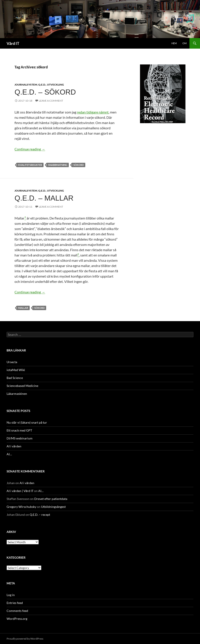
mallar (23, 308)
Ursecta (12, 362)
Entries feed (15, 603)
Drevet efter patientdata (51, 499)
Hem (174, 43)
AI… (9, 454)
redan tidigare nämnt (93, 112)
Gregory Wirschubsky (21, 507)
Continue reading (30, 149)
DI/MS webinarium (20, 438)
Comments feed (17, 611)
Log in (11, 595)
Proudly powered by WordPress (25, 639)
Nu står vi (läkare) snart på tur (27, 422)
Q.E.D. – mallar (44, 198)
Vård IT (13, 43)
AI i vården (14, 446)
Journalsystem (26, 85)
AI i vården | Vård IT (20, 491)
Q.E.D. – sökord (45, 92)
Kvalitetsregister (30, 165)
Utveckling (55, 85)
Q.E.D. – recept (40, 515)
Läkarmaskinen (17, 394)
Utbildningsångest (53, 507)
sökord (79, 165)
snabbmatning (58, 165)
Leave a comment (51, 101)
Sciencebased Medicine (22, 386)
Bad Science (15, 378)
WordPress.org (17, 619)
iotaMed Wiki (16, 370)
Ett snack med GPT (19, 430)
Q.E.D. (42, 85)
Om (185, 43)
